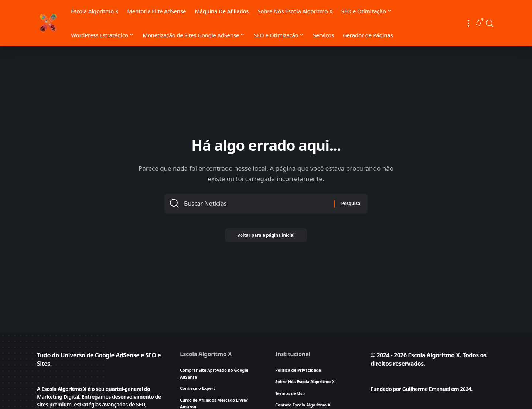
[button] (468, 23)
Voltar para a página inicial (266, 238)
